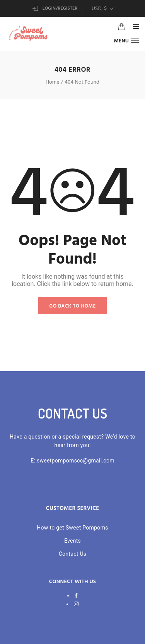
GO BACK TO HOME (72, 306)
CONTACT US (73, 413)
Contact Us (73, 554)
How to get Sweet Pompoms (72, 528)
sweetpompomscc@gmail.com (76, 461)
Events (72, 541)
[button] (126, 41)
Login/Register (55, 8)
